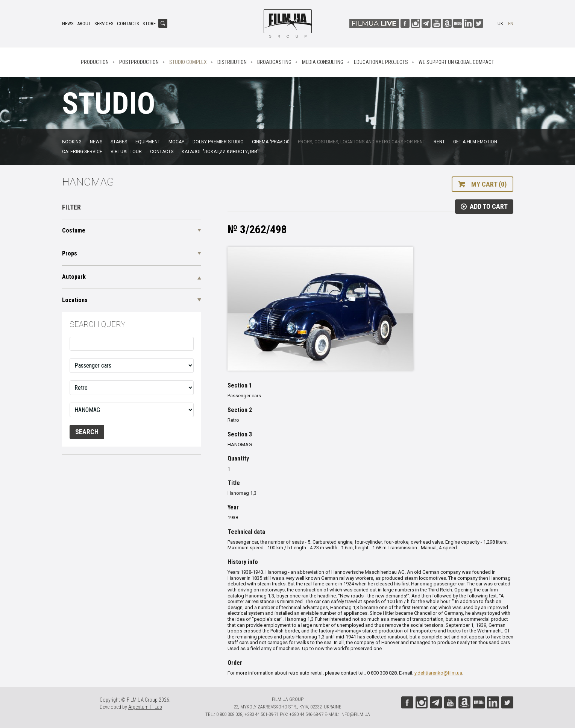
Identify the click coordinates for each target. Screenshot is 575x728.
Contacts (128, 24)
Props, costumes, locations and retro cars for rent (362, 142)
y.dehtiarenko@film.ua (438, 673)
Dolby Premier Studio (218, 142)
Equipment (148, 142)
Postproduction (139, 62)
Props (70, 253)
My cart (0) (489, 184)
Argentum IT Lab (145, 707)
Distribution (232, 62)
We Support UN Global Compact (456, 62)
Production (95, 62)
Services (104, 24)
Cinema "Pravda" (271, 142)
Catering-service (82, 152)
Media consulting (323, 62)
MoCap (176, 142)
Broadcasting (274, 62)
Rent (439, 142)
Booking (72, 142)
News (68, 24)
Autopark (74, 277)
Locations (75, 300)
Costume (74, 230)
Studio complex (188, 62)
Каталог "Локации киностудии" (220, 152)
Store (149, 24)
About (84, 24)
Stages (119, 142)
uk (500, 24)
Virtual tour (126, 152)
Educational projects (381, 62)
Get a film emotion (475, 142)
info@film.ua (355, 714)
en (511, 24)
